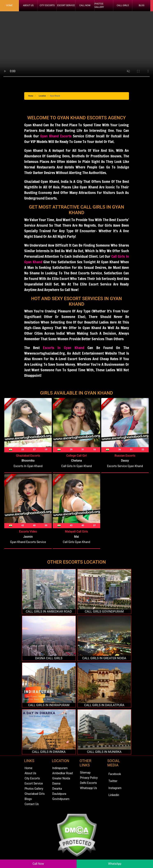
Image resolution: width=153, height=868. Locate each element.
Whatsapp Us (89, 788)
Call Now (85, 5)
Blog (142, 5)
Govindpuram (61, 799)
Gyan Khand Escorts (56, 136)
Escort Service (66, 5)
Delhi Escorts (89, 783)
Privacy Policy (89, 778)
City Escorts (47, 5)
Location (42, 96)
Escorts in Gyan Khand (64, 348)
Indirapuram (60, 768)
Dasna (56, 783)
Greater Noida (61, 778)
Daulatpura (59, 794)
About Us (28, 5)
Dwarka (57, 789)
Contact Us (32, 804)
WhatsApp (115, 864)
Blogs (28, 799)
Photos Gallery (99, 6)
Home (9, 5)
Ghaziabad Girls (35, 794)
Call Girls (123, 5)
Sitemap (85, 773)
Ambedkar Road (63, 773)
